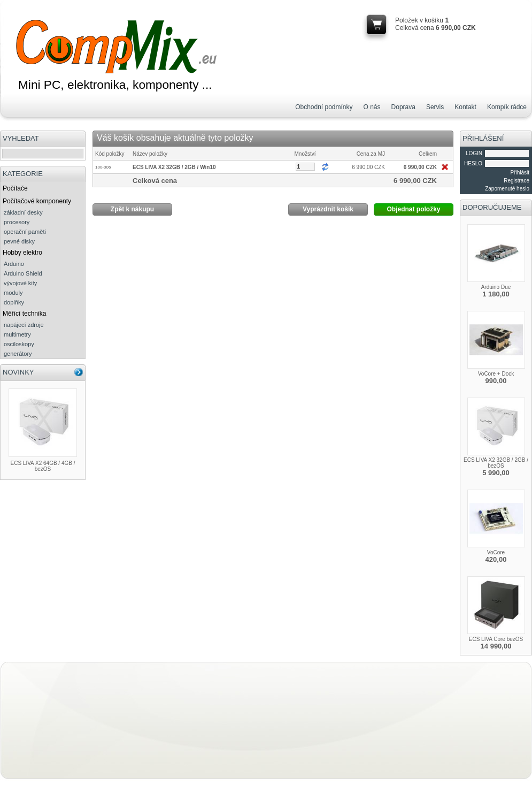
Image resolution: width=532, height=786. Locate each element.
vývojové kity (20, 283)
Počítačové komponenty (37, 201)
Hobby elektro (22, 253)
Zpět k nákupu (132, 209)
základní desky (23, 212)
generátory (18, 354)
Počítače (15, 188)
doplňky (14, 302)
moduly (13, 293)
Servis (435, 107)
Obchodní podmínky (324, 107)
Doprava (403, 107)
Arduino (14, 264)
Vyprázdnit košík (328, 209)
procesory (17, 222)
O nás (372, 107)
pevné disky (19, 241)
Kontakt (465, 107)
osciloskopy (19, 344)
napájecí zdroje (24, 325)
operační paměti (25, 232)
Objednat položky (413, 209)
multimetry (17, 334)
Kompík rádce (507, 107)
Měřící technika (24, 314)
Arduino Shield (23, 273)
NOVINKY (18, 372)
